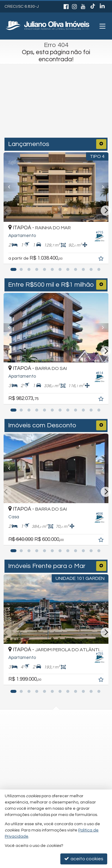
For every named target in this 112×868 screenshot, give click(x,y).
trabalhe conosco (39, 753)
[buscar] (91, 113)
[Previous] (11, 187)
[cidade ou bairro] (44, 113)
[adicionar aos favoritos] (102, 259)
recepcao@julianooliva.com (49, 741)
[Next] (101, 187)
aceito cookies (84, 859)
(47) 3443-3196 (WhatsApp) (48, 730)
